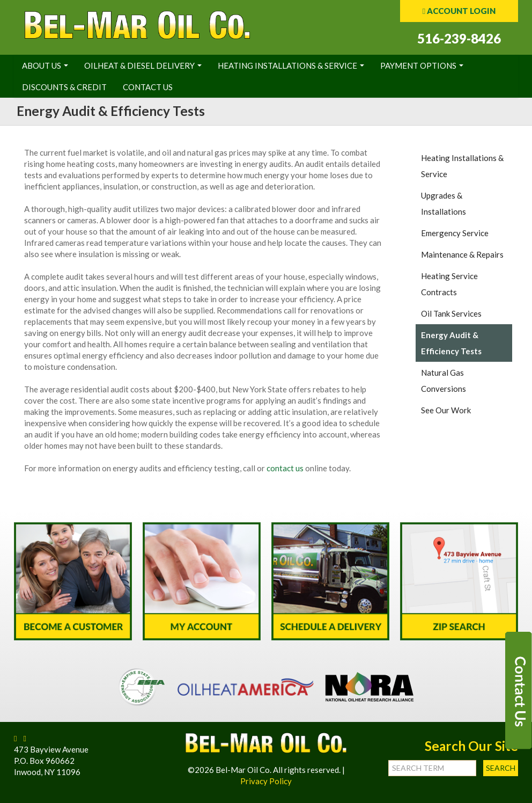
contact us (285, 468)
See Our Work (446, 410)
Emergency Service (455, 233)
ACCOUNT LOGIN (459, 11)
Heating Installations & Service (291, 65)
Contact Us (148, 87)
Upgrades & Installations (444, 203)
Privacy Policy (266, 781)
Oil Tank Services (451, 313)
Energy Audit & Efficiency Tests (451, 343)
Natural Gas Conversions (444, 381)
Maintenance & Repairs (462, 254)
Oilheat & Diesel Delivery (143, 65)
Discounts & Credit (64, 87)
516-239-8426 (459, 38)
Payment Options (422, 65)
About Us (45, 65)
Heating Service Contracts (449, 284)
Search (501, 768)
